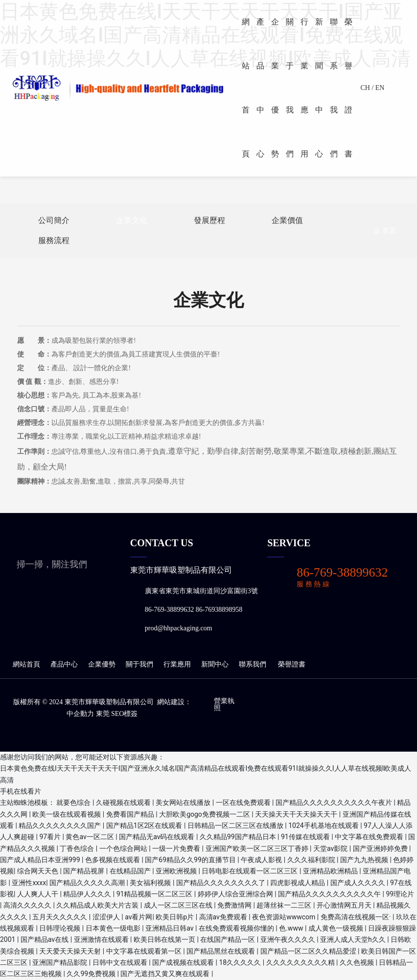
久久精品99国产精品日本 (239, 837)
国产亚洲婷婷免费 (381, 848)
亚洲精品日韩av (170, 928)
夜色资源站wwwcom (285, 917)
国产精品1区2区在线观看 (145, 825)
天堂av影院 (331, 848)
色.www (292, 928)
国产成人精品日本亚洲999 (41, 860)
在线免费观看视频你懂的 (237, 928)
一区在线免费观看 (244, 802)
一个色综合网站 (124, 848)
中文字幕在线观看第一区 (145, 951)
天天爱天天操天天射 (71, 951)
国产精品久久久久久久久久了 (221, 883)
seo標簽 (124, 714)
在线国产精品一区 (228, 939)
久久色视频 (358, 962)
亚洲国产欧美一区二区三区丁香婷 (258, 848)
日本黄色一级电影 (114, 928)
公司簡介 (54, 220)
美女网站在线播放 (184, 802)
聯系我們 (253, 664)
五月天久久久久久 (60, 917)
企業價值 (287, 220)
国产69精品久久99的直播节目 (191, 860)
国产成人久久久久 (359, 883)
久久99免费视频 (92, 974)
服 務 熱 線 (313, 584)
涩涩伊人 (107, 917)
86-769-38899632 (342, 572)
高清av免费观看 (224, 917)
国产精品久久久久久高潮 (88, 883)
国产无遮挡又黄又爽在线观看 (166, 974)
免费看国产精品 (131, 814)
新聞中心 (215, 664)
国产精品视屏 (84, 871)
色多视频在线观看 (113, 860)
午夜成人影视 (262, 860)
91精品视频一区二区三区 (155, 894)
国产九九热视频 (365, 860)
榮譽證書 (292, 664)
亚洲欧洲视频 (177, 871)
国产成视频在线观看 (184, 962)
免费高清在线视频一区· (357, 917)
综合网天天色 (38, 871)
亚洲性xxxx (29, 883)
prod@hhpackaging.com (179, 628)
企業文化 (132, 220)
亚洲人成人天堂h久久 (354, 939)
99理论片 (400, 894)
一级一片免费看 (177, 848)
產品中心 (63, 664)
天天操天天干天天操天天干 (297, 814)
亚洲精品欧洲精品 (331, 871)
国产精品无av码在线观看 (158, 837)
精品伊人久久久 (88, 894)
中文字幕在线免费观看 (370, 837)
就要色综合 (74, 802)
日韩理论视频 (60, 928)
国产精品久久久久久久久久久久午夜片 (335, 802)
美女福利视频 (151, 883)
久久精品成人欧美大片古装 (98, 905)
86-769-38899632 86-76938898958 (194, 610)
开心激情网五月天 (345, 905)
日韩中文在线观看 (121, 962)
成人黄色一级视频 (336, 928)
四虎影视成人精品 (298, 883)
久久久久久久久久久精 (301, 962)
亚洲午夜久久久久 (289, 939)
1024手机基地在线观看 (324, 825)
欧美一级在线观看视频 (67, 814)
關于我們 (140, 664)
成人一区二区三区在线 (179, 905)
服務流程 (54, 240)
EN (380, 88)
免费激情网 (235, 905)
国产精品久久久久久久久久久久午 (330, 894)
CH (365, 88)
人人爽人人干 (38, 894)
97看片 (51, 837)
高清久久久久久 (28, 905)
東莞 (103, 714)
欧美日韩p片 (175, 917)
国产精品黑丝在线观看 (221, 951)
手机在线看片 (21, 791)
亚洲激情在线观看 (102, 939)
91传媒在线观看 (306, 837)
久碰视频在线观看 (124, 802)
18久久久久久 (241, 962)
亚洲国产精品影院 (60, 962)
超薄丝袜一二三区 (285, 905)
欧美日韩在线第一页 (165, 939)
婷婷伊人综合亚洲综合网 (236, 894)
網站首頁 (27, 664)
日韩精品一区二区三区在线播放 (236, 825)
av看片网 (139, 917)
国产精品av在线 (46, 939)
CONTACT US (162, 543)
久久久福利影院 (312, 860)
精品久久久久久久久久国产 (60, 825)
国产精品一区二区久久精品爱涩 (309, 951)
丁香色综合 (78, 848)
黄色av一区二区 (91, 837)
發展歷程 (209, 220)
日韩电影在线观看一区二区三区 (250, 871)
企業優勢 (102, 664)
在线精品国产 (131, 871)
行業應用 (176, 664)
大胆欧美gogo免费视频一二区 (205, 814)
